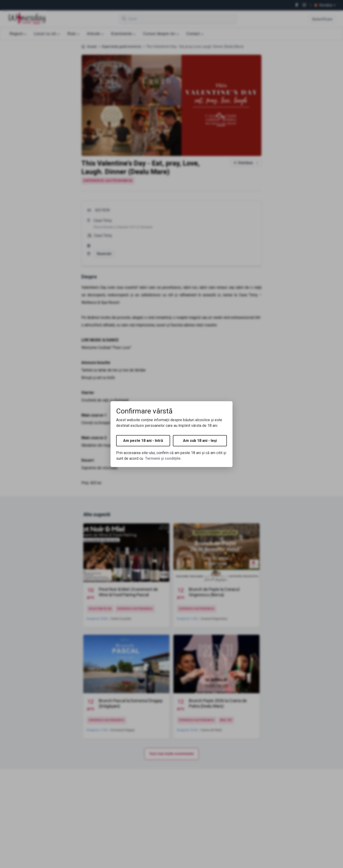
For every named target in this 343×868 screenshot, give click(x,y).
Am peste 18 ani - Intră (143, 441)
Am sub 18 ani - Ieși (200, 441)
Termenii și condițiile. (163, 458)
